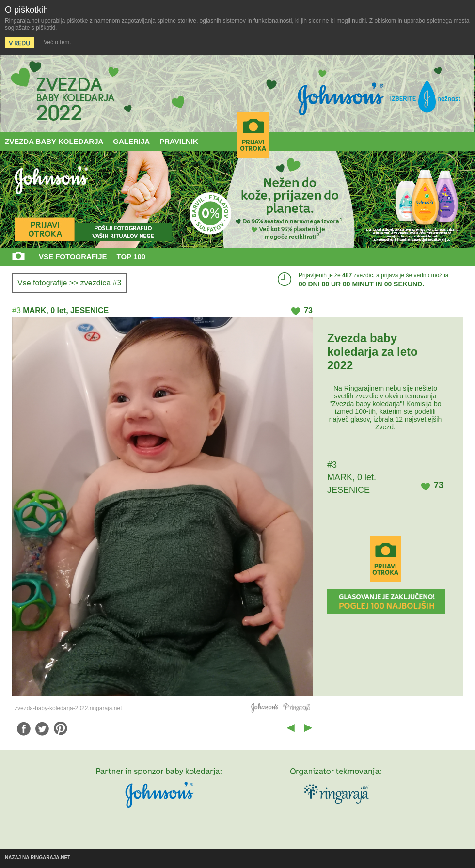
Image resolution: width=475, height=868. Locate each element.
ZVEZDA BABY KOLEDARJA (54, 141)
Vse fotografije (42, 283)
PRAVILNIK (179, 141)
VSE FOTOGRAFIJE (73, 257)
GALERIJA (131, 141)
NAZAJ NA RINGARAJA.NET (38, 858)
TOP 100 (131, 257)
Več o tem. (57, 42)
